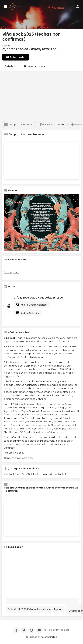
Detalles (10, 66)
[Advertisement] (41, 95)
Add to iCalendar (28, 313)
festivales (27, 458)
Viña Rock (19, 453)
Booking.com (12, 272)
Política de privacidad (56, 630)
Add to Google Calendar (32, 305)
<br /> (41, 161)
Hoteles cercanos (35, 66)
